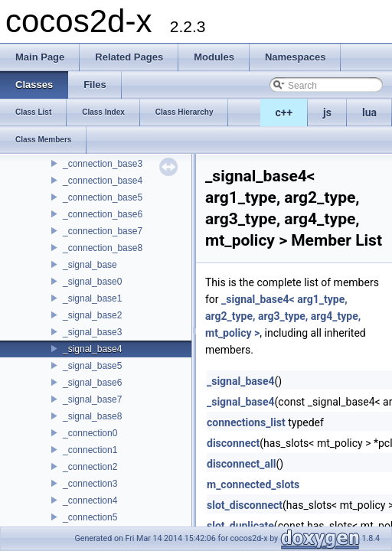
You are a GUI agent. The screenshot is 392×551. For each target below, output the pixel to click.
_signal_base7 (92, 399)
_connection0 (90, 433)
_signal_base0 (92, 282)
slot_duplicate (240, 526)
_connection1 (90, 450)
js (327, 112)
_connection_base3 (103, 164)
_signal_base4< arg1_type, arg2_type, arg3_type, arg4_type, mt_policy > (283, 316)
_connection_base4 (103, 181)
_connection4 (90, 500)
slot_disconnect (245, 505)
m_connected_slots (253, 484)
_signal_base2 (92, 315)
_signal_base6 (92, 383)
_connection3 (90, 484)
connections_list (246, 422)
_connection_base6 (103, 214)
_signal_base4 (92, 349)
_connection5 (90, 517)
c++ (284, 112)
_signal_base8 (92, 416)
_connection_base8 (103, 248)
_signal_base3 (92, 332)
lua (369, 112)
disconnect (233, 443)
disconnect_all (241, 464)
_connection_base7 (103, 231)
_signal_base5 (92, 366)
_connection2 (90, 467)
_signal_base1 (92, 298)
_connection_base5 (103, 197)
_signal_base (90, 265)
